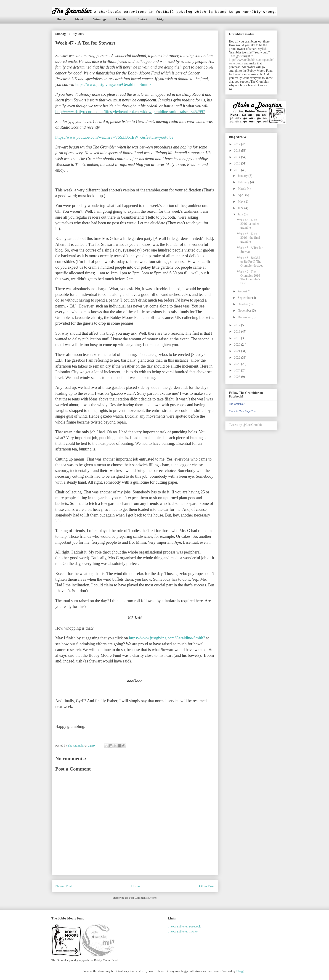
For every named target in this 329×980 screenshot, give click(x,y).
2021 (238, 351)
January (243, 176)
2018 (238, 332)
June (241, 208)
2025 (238, 377)
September (245, 298)
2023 (238, 364)
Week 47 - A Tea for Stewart (250, 250)
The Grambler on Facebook (184, 926)
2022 (238, 358)
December (245, 317)
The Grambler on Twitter (183, 931)
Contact (142, 19)
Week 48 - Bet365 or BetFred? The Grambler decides (250, 262)
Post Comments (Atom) (143, 898)
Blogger (241, 971)
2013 (238, 151)
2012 (238, 144)
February (244, 182)
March (242, 189)
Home (61, 19)
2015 (238, 163)
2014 (238, 157)
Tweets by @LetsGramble (246, 425)
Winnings (99, 19)
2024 (238, 370)
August (243, 291)
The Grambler (237, 404)
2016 (238, 170)
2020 (238, 345)
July (241, 214)
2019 (238, 338)
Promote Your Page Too (242, 411)
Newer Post (64, 886)
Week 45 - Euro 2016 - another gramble (248, 224)
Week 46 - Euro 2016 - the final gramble (248, 238)
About (79, 19)
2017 (238, 325)
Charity (121, 19)
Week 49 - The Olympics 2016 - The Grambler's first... (249, 277)
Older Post (207, 886)
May (241, 202)
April (241, 195)
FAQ (161, 19)
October (243, 304)
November (245, 311)
